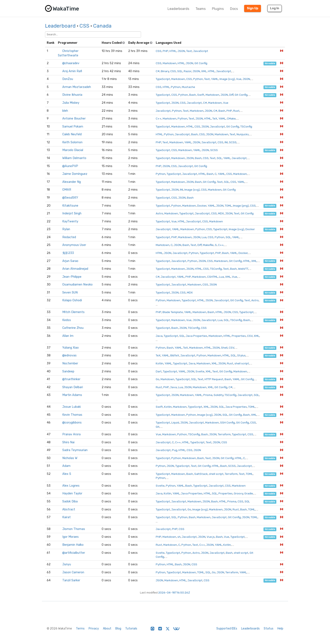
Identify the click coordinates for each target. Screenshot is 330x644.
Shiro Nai (68, 442)
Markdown (170, 63)
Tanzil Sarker (71, 580)
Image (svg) (227, 79)
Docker (202, 206)
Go (158, 379)
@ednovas (69, 355)
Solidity (218, 395)
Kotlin (160, 363)
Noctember (70, 363)
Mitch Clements (73, 312)
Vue (239, 79)
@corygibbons (72, 423)
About (107, 629)
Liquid (175, 422)
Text (189, 51)
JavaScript (201, 51)
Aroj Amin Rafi (72, 71)
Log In (275, 8)
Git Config (201, 63)
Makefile (208, 245)
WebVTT (243, 269)
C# (158, 71)
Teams (201, 9)
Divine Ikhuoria (72, 95)
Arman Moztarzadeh (77, 87)
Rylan (66, 229)
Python (198, 79)
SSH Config (228, 422)
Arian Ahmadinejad (75, 269)
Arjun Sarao (70, 261)
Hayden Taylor (72, 493)
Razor (188, 71)
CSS (84, 26)
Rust (236, 111)
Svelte (200, 371)
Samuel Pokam (73, 127)
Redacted (69, 237)
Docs (234, 9)
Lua (204, 237)
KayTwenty (70, 221)
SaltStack (201, 474)
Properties (239, 336)
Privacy (94, 629)
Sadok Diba (70, 501)
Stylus (241, 355)
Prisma (208, 395)
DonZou (68, 79)
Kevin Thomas (72, 415)
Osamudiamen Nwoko (77, 285)
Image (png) (241, 206)
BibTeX (175, 355)
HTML (173, 51)
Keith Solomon (72, 142)
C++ (159, 118)
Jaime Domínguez (75, 174)
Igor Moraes (71, 537)
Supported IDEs (227, 629)
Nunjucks (243, 134)
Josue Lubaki (72, 407)
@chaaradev (71, 63)
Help (280, 629)
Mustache (188, 87)
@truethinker (71, 379)
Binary (165, 71)
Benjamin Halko (73, 545)
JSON (181, 51)
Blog (118, 629)
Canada (102, 26)
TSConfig (246, 126)
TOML (228, 206)
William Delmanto (74, 158)
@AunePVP (70, 166)
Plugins (218, 9)
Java (159, 336)
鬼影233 (68, 253)
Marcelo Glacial (73, 150)
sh (179, 537)
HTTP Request (214, 379)
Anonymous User (74, 245)
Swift (201, 95)
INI (226, 142)
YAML (215, 79)
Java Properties (197, 336)
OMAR (67, 190)
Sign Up (253, 8)
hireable (270, 63)
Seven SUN (70, 293)
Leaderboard (60, 26)
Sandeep (68, 371)
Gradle (249, 493)
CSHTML (212, 277)
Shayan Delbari (73, 387)
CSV (250, 336)
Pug (175, 450)
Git (158, 427)
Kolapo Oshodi (72, 300)
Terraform (224, 434)
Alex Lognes (71, 486)
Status (269, 629)
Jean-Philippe (72, 277)
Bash (193, 95)
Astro (159, 213)
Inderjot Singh (72, 213)
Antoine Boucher (74, 119)
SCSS (233, 142)
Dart (159, 371)
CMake (231, 118)
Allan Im (68, 336)
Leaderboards (178, 9)
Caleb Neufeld (72, 134)
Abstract (69, 509)
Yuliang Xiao (71, 348)
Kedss (67, 320)
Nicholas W (70, 458)
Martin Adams (72, 395)
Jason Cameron (73, 572)
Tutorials (131, 629)
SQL (180, 71)
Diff (231, 95)
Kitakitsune (70, 206)
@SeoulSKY (70, 198)
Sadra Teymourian (75, 450)
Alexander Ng (72, 182)
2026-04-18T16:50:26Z (174, 592)
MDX (221, 213)
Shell (224, 348)
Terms (80, 629)
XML (204, 71)
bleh (65, 111)
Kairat (67, 517)
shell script (242, 363)
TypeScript (163, 79)
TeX (215, 118)
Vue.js (211, 537)
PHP (165, 51)
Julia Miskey (71, 103)
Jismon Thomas (74, 529)
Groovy (238, 493)
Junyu (67, 564)
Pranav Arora (71, 434)
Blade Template (173, 312)
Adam (66, 466)
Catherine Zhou (73, 328)
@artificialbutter (74, 553)
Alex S (67, 474)
